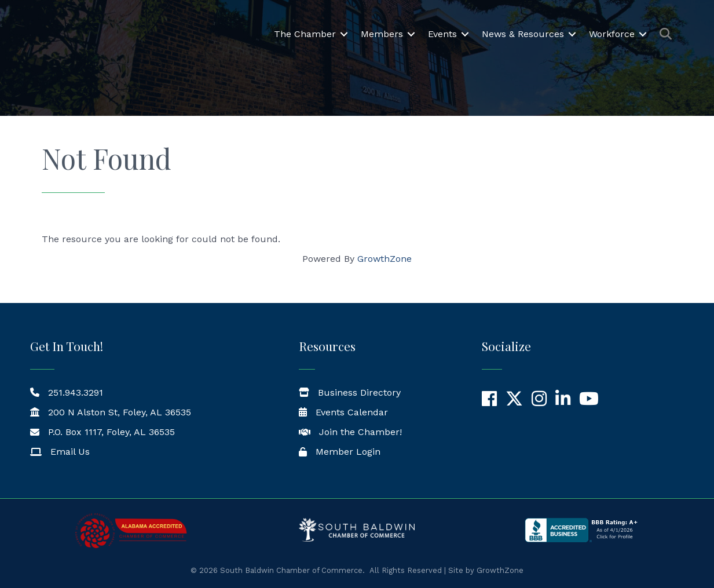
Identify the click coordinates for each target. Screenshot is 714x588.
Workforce (612, 35)
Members (382, 35)
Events (442, 35)
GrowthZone (385, 259)
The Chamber (305, 35)
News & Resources (523, 35)
